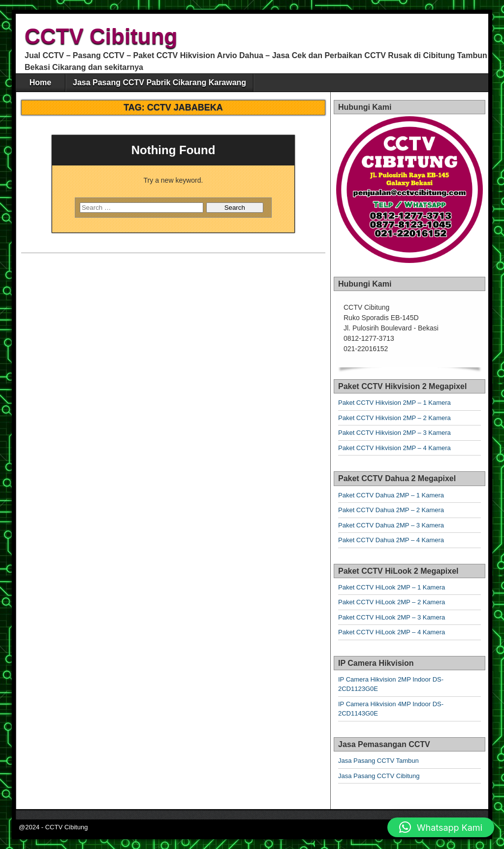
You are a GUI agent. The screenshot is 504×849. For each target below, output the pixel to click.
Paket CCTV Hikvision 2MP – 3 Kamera (394, 433)
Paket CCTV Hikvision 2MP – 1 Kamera (394, 403)
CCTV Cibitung (101, 36)
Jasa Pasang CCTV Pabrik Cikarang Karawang (159, 82)
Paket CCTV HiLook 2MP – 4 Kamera (392, 632)
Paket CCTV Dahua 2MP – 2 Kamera (391, 510)
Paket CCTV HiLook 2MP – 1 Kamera (392, 587)
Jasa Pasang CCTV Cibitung (379, 776)
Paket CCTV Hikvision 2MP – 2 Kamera (394, 418)
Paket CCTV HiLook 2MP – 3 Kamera (392, 617)
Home (40, 82)
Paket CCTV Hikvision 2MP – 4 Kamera (394, 448)
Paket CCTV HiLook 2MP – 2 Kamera (392, 602)
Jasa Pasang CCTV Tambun (378, 761)
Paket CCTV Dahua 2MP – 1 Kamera (391, 495)
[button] (441, 827)
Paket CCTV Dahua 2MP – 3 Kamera (391, 525)
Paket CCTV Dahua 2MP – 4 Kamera (391, 540)
